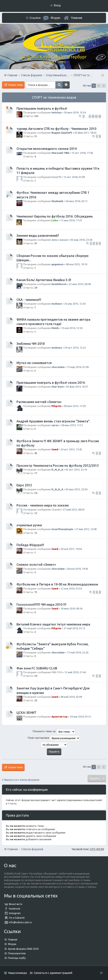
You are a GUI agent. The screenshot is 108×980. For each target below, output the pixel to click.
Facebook (15, 909)
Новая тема (15, 85)
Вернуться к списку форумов (22, 780)
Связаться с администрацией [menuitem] (53, 973)
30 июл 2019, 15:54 (75, 112)
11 (96, 116)
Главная (77, 18)
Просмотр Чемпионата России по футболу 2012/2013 (58, 466)
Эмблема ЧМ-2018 (31, 344)
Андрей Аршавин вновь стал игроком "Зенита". (53, 421)
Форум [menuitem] (55, 18)
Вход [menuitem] (57, 5)
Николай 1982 (60, 153)
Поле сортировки (54, 738)
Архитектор (59, 717)
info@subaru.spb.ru (20, 922)
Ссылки (35, 18)
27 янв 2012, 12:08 (86, 529)
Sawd (55, 449)
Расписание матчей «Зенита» (39, 402)
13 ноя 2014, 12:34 (72, 328)
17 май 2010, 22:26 (78, 652)
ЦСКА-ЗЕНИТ (27, 713)
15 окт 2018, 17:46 (82, 153)
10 (93, 116)
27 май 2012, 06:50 (74, 509)
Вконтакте (16, 904)
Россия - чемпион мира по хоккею (43, 505)
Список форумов (32, 849)
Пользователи (17, 953)
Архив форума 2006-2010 (23, 949)
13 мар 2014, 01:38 (78, 367)
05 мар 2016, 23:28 (81, 240)
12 (100, 116)
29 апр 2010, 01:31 (81, 717)
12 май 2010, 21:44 (75, 672)
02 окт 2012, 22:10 (76, 470)
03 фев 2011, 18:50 (85, 133)
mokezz (57, 304)
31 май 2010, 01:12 (74, 628)
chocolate (58, 367)
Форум (12, 944)
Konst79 (56, 177)
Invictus (56, 112)
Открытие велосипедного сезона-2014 (47, 149)
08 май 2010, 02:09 (71, 697)
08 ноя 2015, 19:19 (77, 264)
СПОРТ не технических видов (54, 97)
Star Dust (58, 387)
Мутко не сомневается (34, 363)
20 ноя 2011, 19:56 (71, 549)
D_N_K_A (57, 470)
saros (55, 425)
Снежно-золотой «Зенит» (36, 565)
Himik (55, 328)
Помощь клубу (17, 958)
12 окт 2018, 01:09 (74, 177)
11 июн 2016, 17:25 (71, 220)
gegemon (57, 264)
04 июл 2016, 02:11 (77, 201)
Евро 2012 (24, 485)
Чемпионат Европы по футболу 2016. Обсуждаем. (55, 216)
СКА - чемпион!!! (29, 300)
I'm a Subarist (17, 918)
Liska (54, 220)
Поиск (59, 85)
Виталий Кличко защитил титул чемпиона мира (53, 624)
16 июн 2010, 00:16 (71, 608)
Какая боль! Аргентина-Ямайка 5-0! (44, 280)
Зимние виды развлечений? (38, 236)
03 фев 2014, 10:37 (77, 387)
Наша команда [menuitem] (17, 973)
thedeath (57, 201)
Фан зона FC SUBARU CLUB (37, 668)
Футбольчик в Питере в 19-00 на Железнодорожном (57, 584)
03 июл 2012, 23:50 (76, 489)
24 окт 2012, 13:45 (71, 449)
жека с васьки (60, 240)
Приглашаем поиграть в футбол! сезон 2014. (51, 383)
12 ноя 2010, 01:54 (71, 588)
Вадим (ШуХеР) (62, 133)
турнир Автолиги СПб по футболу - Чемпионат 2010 (56, 129)
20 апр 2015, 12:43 (75, 304)
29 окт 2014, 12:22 (75, 348)
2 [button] (99, 86)
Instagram (15, 913)
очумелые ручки (29, 525)
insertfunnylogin (62, 529)
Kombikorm (59, 284)
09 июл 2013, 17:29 (75, 406)
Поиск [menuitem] (102, 75)
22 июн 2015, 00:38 (80, 284)
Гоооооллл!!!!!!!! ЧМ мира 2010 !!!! (41, 605)
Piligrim (56, 406)
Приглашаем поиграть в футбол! (42, 108)
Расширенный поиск (66, 85)
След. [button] (104, 86)
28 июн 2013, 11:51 (72, 425)
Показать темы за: (54, 732)
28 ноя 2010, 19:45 (78, 569)
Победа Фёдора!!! (30, 545)
